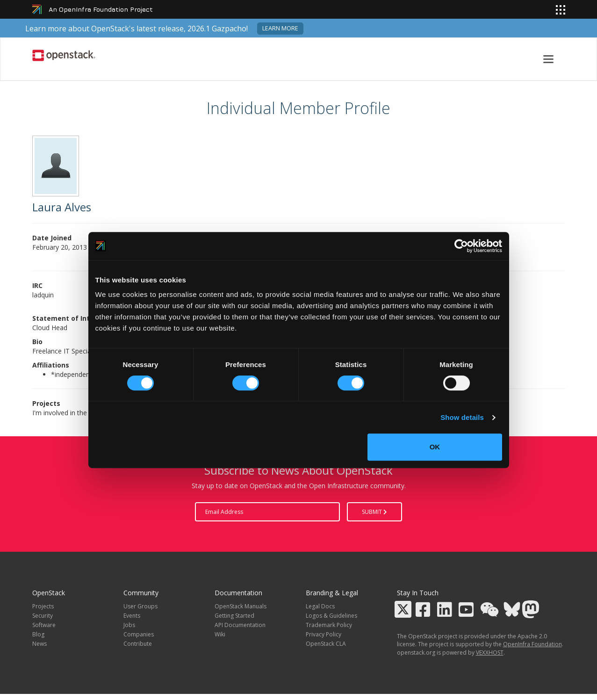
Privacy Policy (324, 634)
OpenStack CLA (326, 644)
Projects (43, 606)
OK (435, 447)
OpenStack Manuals (241, 606)
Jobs (129, 625)
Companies (139, 634)
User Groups (140, 606)
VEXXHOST (490, 653)
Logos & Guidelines (331, 616)
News (40, 644)
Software (44, 625)
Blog (38, 634)
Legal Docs (320, 606)
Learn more (280, 28)
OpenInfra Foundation (532, 644)
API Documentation (240, 625)
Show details (462, 417)
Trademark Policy (329, 625)
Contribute (138, 644)
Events (132, 616)
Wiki (220, 634)
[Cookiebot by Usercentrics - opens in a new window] (461, 246)
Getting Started (234, 616)
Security (43, 616)
